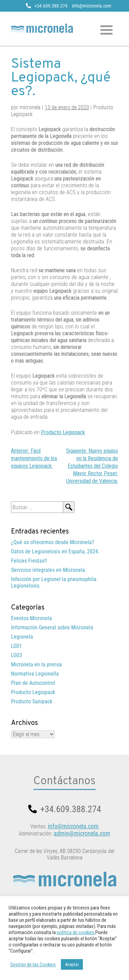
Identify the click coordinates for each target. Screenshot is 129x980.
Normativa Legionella (35, 674)
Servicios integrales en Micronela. (49, 570)
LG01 (17, 646)
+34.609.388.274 (51, 6)
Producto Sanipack (32, 701)
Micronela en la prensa (36, 664)
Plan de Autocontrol (33, 683)
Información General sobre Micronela (52, 627)
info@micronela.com (92, 6)
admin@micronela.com (82, 833)
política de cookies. (76, 932)
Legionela (22, 637)
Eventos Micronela (31, 618)
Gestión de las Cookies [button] (33, 965)
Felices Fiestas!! (29, 561)
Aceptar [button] (72, 964)
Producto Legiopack (63, 432)
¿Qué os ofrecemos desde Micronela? (53, 542)
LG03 (17, 655)
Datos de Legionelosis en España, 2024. (55, 551)
